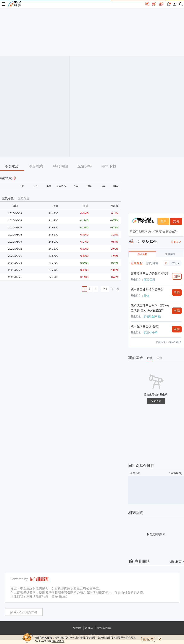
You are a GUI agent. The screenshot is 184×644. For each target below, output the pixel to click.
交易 (176, 221)
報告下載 (109, 166)
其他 (146, 295)
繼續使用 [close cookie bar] (148, 639)
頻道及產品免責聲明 (24, 612)
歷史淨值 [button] (8, 198)
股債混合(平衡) (152, 316)
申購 (177, 292)
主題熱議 (170, 254)
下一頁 (115, 289)
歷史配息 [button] (24, 198)
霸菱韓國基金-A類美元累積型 (150, 273)
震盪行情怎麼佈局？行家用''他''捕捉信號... (154, 231)
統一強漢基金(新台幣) (145, 326)
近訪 (150, 358)
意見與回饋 (104, 628)
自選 (159, 358)
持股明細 (60, 166)
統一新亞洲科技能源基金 (147, 289)
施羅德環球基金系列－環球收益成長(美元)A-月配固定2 (150, 308)
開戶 (163, 221)
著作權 (89, 628)
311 (105, 289)
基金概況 (12, 166)
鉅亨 (15, 4)
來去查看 (156, 401)
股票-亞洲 (149, 279)
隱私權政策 (58, 641)
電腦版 (77, 628)
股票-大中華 (151, 332)
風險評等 (85, 166)
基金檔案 (36, 166)
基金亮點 (142, 254)
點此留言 (176, 561)
